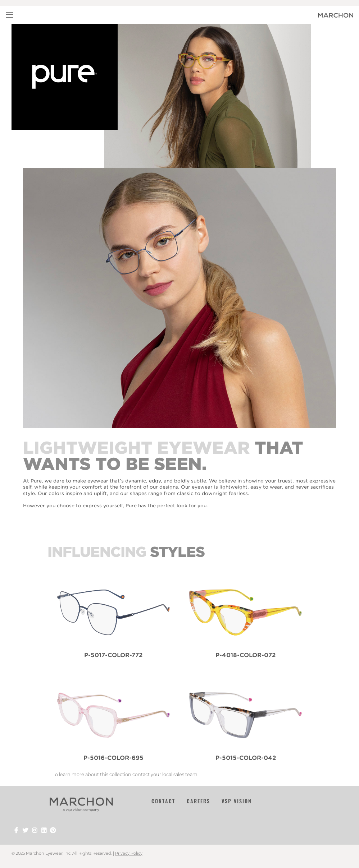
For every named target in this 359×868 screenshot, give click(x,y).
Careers (198, 801)
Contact (163, 801)
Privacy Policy (129, 853)
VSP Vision (237, 801)
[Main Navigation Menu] (9, 15)
